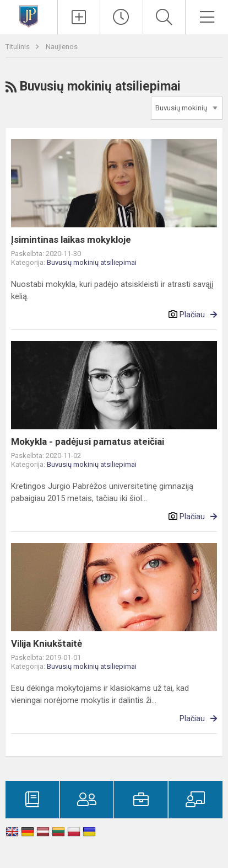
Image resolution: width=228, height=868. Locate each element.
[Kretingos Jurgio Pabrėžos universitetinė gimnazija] (29, 16)
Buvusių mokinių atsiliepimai (92, 262)
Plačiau (192, 315)
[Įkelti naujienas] (79, 17)
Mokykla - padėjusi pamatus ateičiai (88, 441)
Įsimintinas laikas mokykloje (71, 239)
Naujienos (62, 47)
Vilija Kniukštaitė (47, 643)
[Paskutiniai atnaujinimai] (121, 17)
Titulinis (18, 47)
